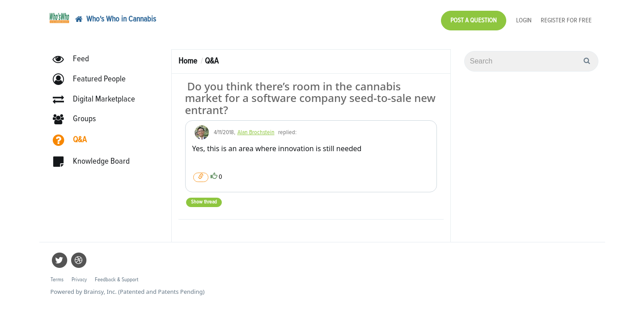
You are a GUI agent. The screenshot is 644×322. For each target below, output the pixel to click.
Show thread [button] (204, 198)
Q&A (212, 57)
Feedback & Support (117, 275)
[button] (93, 75)
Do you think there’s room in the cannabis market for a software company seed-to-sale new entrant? (310, 93)
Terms (57, 275)
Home (188, 57)
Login (524, 18)
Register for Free (566, 18)
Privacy (79, 275)
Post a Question (474, 18)
